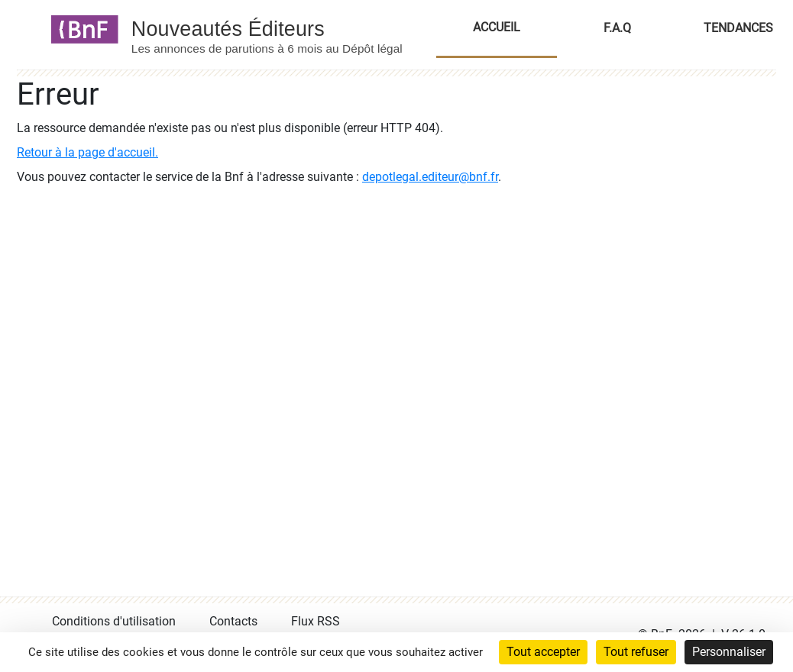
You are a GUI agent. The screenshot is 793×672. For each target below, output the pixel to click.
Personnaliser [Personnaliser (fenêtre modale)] (729, 652)
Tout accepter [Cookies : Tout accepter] (543, 652)
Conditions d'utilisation (114, 621)
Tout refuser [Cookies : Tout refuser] (636, 652)
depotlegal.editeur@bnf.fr (430, 177)
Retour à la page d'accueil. (87, 152)
